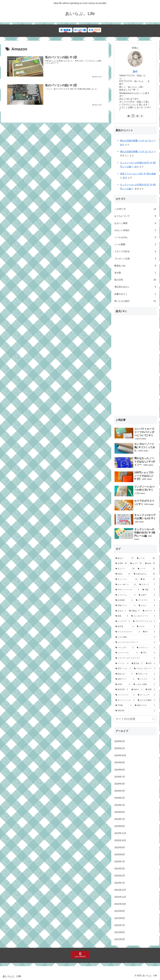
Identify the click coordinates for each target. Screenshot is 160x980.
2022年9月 (120, 847)
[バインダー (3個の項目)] (124, 648)
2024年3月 (120, 791)
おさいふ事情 (135, 223)
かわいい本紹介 (135, 230)
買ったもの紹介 (135, 301)
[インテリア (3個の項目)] (123, 621)
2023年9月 (120, 812)
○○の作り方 (135, 209)
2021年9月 (120, 911)
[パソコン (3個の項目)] (122, 664)
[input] (135, 719)
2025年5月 (120, 741)
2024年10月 (120, 755)
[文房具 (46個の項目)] (121, 563)
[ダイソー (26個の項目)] (125, 569)
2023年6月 (120, 826)
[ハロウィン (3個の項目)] (146, 648)
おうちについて (135, 216)
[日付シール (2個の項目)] (145, 674)
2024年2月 (120, 798)
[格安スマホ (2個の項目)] (145, 705)
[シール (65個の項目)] (146, 558)
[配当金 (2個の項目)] (137, 664)
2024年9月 (120, 762)
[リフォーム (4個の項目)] (125, 595)
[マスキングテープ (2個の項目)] (144, 669)
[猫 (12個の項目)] (148, 579)
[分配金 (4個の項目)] (134, 611)
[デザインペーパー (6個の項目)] (127, 590)
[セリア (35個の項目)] (136, 563)
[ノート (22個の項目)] (146, 569)
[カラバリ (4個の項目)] (149, 611)
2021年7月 (120, 925)
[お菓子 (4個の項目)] (147, 595)
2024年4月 (120, 784)
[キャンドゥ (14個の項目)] (126, 579)
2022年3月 (120, 869)
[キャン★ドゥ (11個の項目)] (126, 585)
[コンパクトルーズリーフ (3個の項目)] (135, 642)
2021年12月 (120, 890)
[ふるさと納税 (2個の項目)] (144, 684)
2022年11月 (120, 833)
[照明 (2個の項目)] (150, 690)
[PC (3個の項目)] (149, 632)
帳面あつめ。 (135, 266)
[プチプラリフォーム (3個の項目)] (144, 621)
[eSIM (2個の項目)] (123, 684)
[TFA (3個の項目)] (148, 653)
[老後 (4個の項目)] (122, 616)
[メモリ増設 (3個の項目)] (135, 637)
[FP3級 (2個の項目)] (123, 705)
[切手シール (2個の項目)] (123, 669)
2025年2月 (120, 748)
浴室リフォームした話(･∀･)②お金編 (138, 174)
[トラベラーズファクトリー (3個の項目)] (135, 658)
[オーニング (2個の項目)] (146, 695)
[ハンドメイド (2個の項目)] (125, 695)
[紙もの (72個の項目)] (124, 558)
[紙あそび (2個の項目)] (124, 674)
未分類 (135, 273)
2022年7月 (120, 862)
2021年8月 (120, 918)
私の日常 (135, 280)
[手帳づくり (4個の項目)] (125, 606)
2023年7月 (120, 819)
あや (135, 71)
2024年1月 (120, 805)
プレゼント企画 (135, 259)
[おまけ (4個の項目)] (121, 611)
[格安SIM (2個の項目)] (122, 690)
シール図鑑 (135, 244)
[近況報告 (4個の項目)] (124, 600)
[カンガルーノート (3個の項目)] (143, 616)
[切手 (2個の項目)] (150, 664)
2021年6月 (120, 932)
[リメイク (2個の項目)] (146, 679)
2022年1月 (120, 883)
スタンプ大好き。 (135, 251)
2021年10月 (120, 904)
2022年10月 (120, 840)
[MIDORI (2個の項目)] (135, 711)
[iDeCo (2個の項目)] (137, 690)
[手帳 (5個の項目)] (149, 590)
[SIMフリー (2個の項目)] (125, 679)
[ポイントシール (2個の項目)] (125, 700)
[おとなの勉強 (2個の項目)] (146, 700)
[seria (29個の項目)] (150, 563)
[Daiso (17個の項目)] (123, 574)
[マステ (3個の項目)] (146, 627)
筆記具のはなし (135, 287)
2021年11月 (120, 897)
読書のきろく (135, 294)
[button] (154, 719)
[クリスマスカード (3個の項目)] (128, 632)
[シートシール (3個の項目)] (126, 653)
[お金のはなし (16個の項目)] (144, 574)
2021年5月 (120, 939)
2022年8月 (120, 854)
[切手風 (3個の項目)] (124, 627)
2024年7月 (120, 777)
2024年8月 (120, 770)
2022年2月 (120, 876)
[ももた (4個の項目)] (147, 606)
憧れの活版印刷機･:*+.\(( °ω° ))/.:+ (137, 141)
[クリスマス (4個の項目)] (145, 600)
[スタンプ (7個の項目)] (147, 585)
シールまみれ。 (135, 237)
